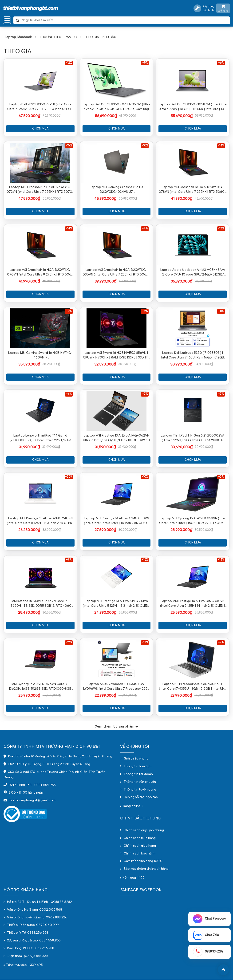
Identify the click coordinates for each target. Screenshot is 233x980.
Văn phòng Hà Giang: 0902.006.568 (35, 910)
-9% (145, 63)
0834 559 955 (45, 786)
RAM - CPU (73, 37)
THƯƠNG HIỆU (50, 37)
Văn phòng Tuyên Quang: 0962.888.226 (37, 918)
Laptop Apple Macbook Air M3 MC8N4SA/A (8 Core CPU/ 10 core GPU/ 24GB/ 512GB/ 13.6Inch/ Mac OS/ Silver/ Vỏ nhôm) (193, 273)
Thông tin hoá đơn (138, 767)
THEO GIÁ (92, 37)
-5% (221, 477)
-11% (221, 311)
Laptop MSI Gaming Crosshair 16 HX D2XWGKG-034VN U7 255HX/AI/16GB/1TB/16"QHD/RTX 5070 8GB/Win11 (116, 190)
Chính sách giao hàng (140, 846)
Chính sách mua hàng (140, 838)
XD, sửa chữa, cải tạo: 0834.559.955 (34, 941)
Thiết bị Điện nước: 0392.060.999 (33, 926)
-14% (221, 146)
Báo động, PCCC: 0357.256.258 (31, 949)
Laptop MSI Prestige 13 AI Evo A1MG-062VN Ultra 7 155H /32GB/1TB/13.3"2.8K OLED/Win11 (116, 438)
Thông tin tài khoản (138, 775)
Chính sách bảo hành (140, 854)
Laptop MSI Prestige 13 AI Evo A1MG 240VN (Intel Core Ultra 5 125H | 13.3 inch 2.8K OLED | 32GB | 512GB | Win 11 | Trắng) (40, 521)
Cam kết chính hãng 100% (143, 862)
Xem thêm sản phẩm (116, 727)
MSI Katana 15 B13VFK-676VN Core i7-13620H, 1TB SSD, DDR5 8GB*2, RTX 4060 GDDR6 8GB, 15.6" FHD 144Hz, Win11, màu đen (40, 604)
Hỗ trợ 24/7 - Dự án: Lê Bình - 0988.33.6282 (39, 902)
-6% (221, 63)
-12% (69, 63)
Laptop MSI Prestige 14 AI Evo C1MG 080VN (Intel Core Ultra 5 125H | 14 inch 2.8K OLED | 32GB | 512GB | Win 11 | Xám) (116, 521)
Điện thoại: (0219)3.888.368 (28, 956)
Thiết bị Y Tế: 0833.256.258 (28, 933)
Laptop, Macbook (18, 37)
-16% (145, 560)
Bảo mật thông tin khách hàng (146, 870)
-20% (69, 477)
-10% (145, 146)
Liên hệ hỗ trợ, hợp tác (141, 798)
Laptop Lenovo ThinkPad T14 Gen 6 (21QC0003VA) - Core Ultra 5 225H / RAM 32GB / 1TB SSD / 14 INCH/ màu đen (40, 439)
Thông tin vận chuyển (140, 782)
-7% (145, 394)
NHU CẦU (109, 37)
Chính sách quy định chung (144, 831)
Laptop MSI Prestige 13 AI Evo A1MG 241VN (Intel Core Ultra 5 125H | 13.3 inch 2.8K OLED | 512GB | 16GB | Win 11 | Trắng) (116, 604)
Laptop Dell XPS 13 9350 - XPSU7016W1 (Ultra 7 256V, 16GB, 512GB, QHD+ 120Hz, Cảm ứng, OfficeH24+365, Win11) (116, 107)
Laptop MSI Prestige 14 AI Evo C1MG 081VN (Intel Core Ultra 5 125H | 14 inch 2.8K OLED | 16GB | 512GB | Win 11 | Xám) (193, 604)
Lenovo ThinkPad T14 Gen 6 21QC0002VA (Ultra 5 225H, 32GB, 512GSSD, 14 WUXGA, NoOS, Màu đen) (193, 439)
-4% (145, 229)
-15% (69, 146)
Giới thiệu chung (136, 759)
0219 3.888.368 (20, 786)
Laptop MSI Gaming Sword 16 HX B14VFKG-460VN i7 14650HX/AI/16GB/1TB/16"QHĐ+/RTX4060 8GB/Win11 (40, 356)
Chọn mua (40, 129)
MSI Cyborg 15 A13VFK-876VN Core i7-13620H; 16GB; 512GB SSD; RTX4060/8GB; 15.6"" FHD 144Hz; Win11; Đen (40, 687)
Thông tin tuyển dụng (140, 790)
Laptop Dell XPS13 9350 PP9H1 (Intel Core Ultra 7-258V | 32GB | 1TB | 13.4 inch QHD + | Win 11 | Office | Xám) (40, 107)
